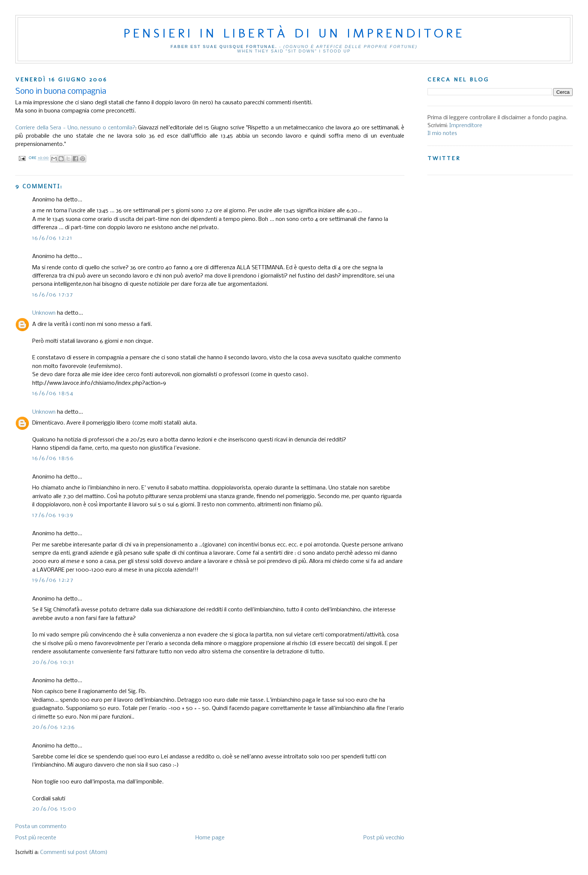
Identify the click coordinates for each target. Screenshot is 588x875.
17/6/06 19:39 (53, 515)
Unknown (44, 313)
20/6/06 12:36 (54, 727)
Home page (210, 838)
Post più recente (36, 838)
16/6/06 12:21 (52, 238)
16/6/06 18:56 (53, 458)
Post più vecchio (384, 838)
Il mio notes (442, 134)
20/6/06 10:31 (53, 662)
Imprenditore (466, 126)
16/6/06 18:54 (53, 393)
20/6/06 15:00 (54, 809)
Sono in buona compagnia (61, 92)
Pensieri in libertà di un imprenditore (294, 33)
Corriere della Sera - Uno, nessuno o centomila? (75, 128)
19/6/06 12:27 (53, 580)
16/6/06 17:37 (53, 295)
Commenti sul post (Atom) (74, 852)
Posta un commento (41, 827)
